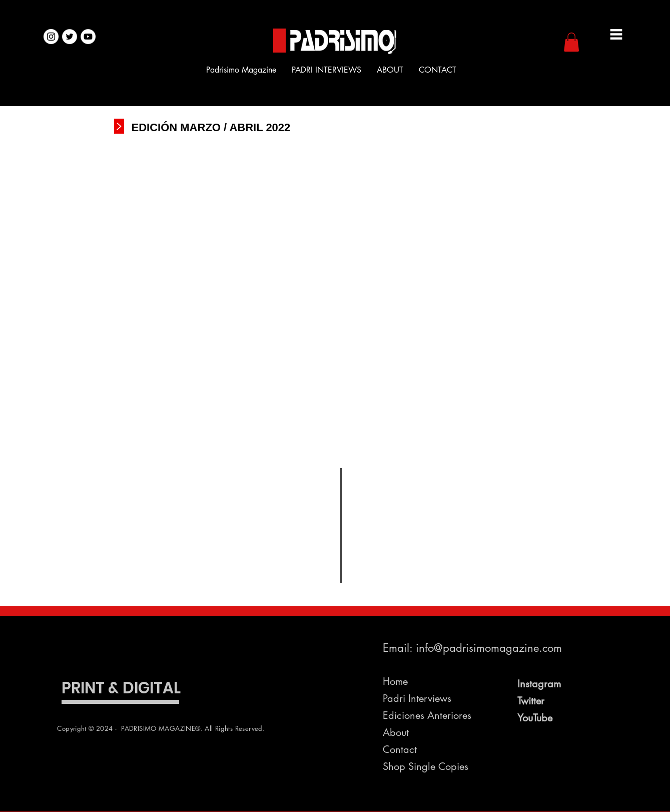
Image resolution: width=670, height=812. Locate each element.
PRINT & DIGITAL (121, 688)
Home (395, 681)
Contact (400, 749)
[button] (571, 42)
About (396, 732)
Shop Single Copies (426, 766)
